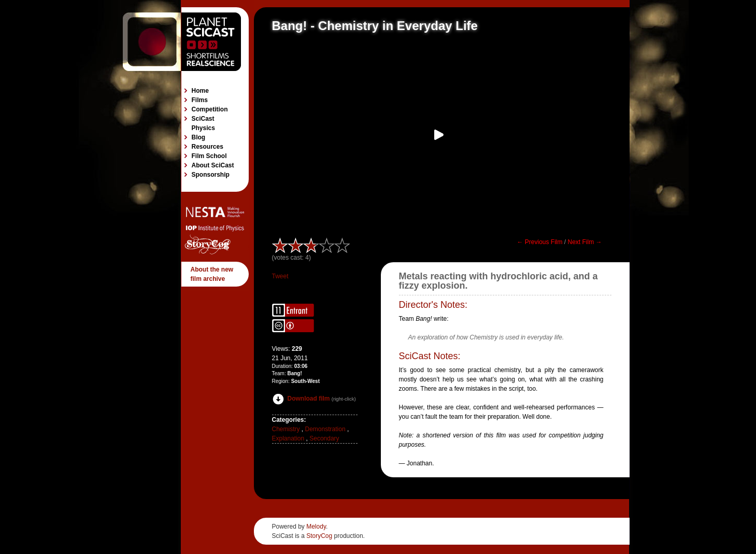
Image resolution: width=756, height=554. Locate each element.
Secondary (324, 438)
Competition (210, 109)
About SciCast (213, 165)
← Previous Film (539, 242)
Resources (208, 147)
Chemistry (286, 429)
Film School (209, 156)
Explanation (288, 438)
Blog (199, 137)
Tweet (280, 276)
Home (200, 91)
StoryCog (319, 536)
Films (200, 100)
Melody (316, 527)
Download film (301, 399)
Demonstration (325, 429)
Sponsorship (211, 175)
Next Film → (585, 242)
